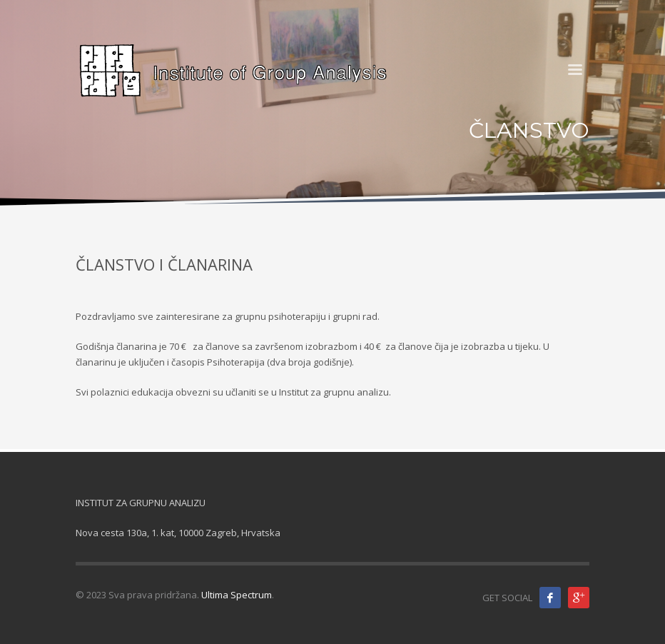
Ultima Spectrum (237, 595)
